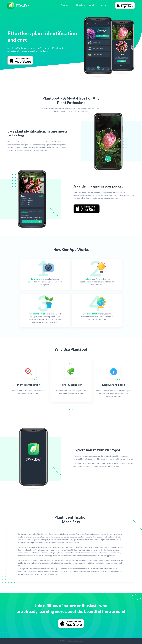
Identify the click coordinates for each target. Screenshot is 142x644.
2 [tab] (73, 410)
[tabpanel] (29, 380)
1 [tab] (70, 410)
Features (65, 5)
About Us (106, 5)
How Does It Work (85, 5)
